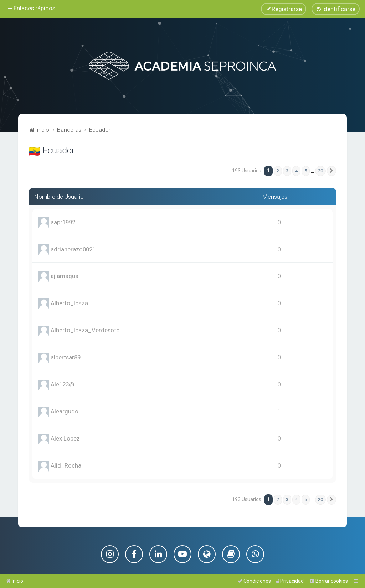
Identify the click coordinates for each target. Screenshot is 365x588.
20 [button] (320, 171)
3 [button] (287, 171)
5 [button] (306, 171)
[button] (331, 171)
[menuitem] (336, 9)
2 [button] (278, 171)
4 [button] (296, 171)
